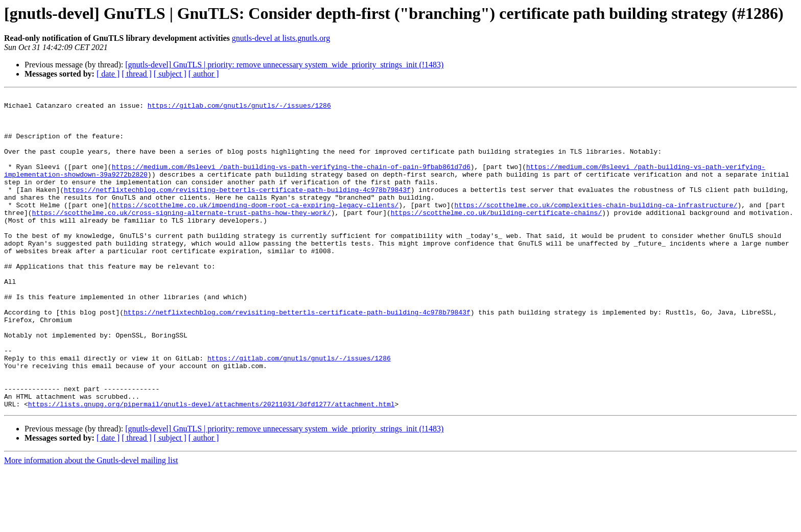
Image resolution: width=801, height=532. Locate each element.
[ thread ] (137, 74)
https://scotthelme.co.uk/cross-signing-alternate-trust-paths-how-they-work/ (182, 237)
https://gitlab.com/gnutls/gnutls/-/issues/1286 (239, 108)
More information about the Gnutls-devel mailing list (91, 523)
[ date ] (108, 74)
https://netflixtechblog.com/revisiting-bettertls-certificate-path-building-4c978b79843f (237, 209)
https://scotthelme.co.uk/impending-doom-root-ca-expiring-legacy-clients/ (255, 228)
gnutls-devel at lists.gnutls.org (281, 38)
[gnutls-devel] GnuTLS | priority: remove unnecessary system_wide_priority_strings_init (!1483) (284, 65)
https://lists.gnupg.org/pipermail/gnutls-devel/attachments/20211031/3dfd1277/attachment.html (211, 467)
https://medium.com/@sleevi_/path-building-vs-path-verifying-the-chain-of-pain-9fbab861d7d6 (291, 182)
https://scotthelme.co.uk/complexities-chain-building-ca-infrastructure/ (596, 228)
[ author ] (204, 74)
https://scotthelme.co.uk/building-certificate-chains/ (496, 237)
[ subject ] (170, 74)
